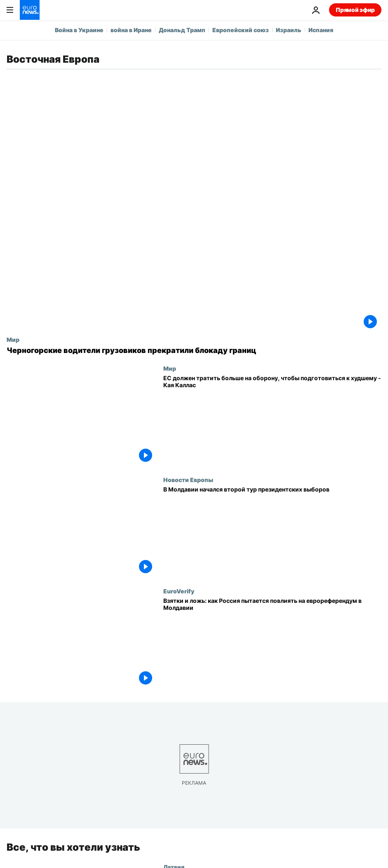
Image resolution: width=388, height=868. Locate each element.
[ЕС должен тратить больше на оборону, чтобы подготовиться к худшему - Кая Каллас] (272, 421)
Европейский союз (241, 30)
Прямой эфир (355, 10)
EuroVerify (179, 591)
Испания (321, 30)
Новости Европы (188, 480)
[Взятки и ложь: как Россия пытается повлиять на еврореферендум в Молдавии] (272, 643)
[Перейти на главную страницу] (30, 10)
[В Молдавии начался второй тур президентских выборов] (272, 532)
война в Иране (131, 30)
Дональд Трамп (182, 30)
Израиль (289, 30)
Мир (13, 339)
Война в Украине (79, 30)
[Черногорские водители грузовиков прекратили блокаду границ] (194, 350)
